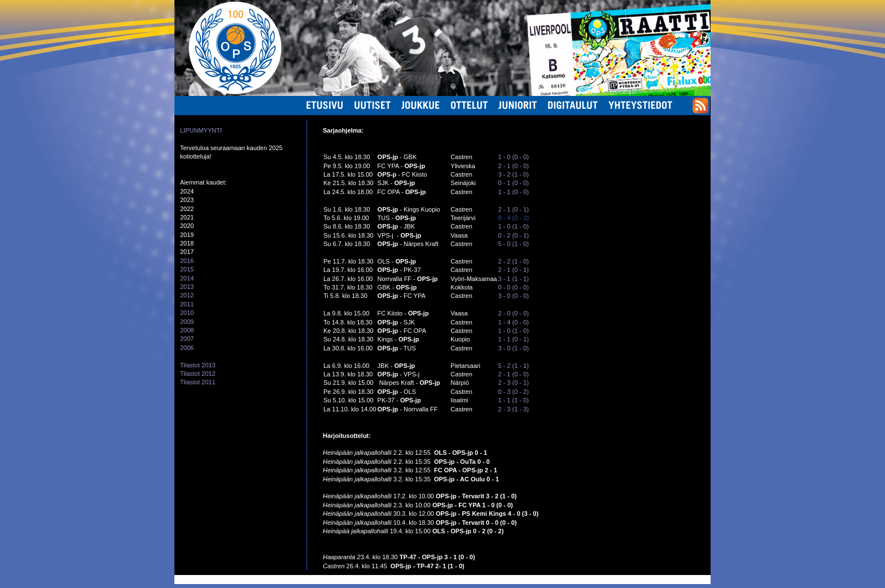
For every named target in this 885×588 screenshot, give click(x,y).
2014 (187, 278)
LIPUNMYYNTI (201, 130)
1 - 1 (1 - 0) (513, 400)
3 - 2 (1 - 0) (513, 174)
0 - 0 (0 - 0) (513, 287)
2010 (187, 313)
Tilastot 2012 (198, 374)
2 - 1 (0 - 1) (513, 209)
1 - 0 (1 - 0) (514, 226)
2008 (187, 330)
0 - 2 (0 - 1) (513, 235)
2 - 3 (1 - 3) (513, 409)
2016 (187, 261)
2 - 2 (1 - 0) (513, 261)
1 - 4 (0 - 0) (513, 322)
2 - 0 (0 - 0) (513, 313)
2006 (187, 348)
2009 (187, 322)
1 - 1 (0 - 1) (513, 339)
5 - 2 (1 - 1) (513, 366)
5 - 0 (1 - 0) (513, 244)
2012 (187, 295)
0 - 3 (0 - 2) (513, 392)
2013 (187, 287)
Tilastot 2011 (198, 382)
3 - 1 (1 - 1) (513, 279)
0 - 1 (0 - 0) (513, 183)
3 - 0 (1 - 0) (513, 348)
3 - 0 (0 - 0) (513, 296)
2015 (187, 269)
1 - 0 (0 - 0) (513, 157)
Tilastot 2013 (198, 365)
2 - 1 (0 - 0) (513, 166)
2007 (187, 339)
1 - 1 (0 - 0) (513, 192)
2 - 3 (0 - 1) (513, 383)
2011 (187, 304)
